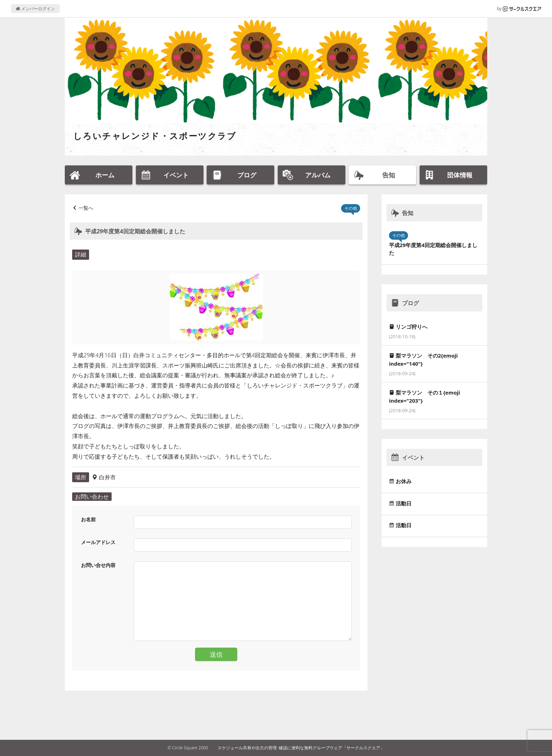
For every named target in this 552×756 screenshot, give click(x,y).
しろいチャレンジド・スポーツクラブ (155, 136)
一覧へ (86, 208)
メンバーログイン (35, 9)
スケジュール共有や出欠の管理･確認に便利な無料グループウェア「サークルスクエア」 (301, 748)
